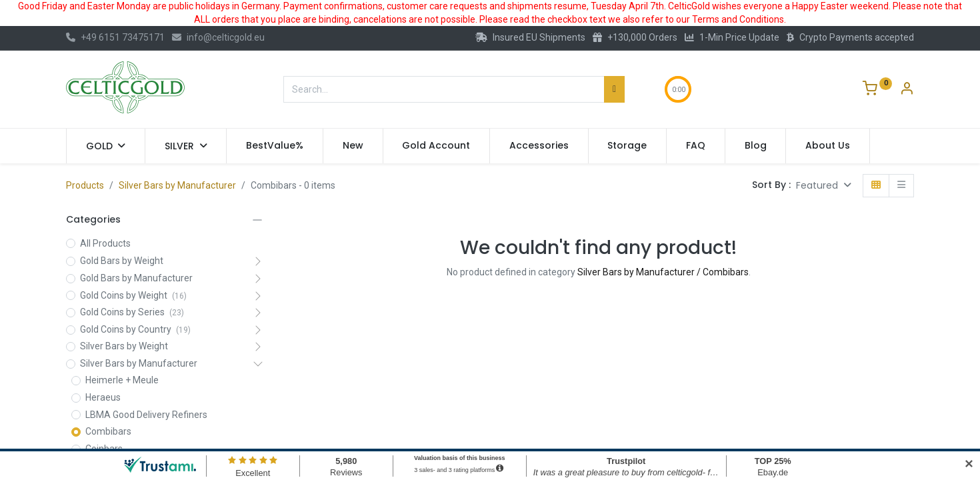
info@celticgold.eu (218, 37)
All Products (105, 243)
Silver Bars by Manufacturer (177, 185)
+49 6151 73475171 (115, 37)
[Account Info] (907, 90)
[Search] (614, 89)
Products (85, 185)
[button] (824, 186)
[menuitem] (275, 146)
